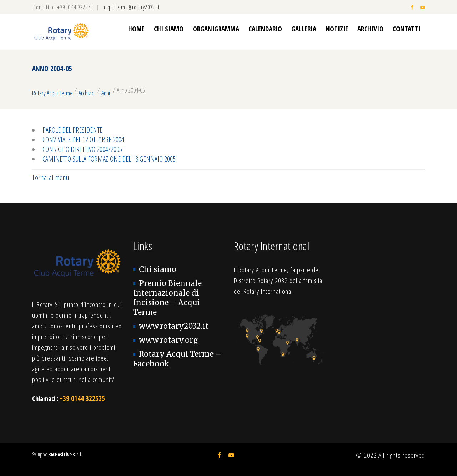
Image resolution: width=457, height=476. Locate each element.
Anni (106, 93)
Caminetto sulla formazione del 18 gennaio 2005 (109, 159)
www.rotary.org (168, 340)
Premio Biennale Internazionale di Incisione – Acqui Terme (167, 298)
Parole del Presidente (72, 130)
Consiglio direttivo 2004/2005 (82, 149)
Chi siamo (158, 269)
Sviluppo (57, 454)
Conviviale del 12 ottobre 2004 (83, 140)
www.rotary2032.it (174, 326)
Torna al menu (51, 177)
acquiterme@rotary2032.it (131, 7)
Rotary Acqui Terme (52, 93)
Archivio (87, 93)
